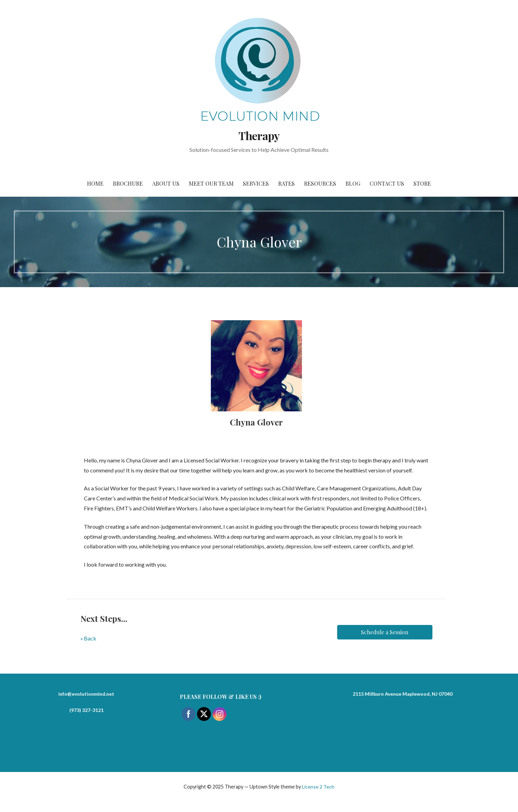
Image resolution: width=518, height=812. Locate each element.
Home (95, 183)
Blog (353, 183)
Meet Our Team (211, 183)
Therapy (259, 135)
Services (256, 183)
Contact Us (387, 183)
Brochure (128, 183)
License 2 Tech (318, 787)
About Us (166, 183)
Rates (286, 183)
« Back (88, 638)
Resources (320, 183)
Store (422, 183)
